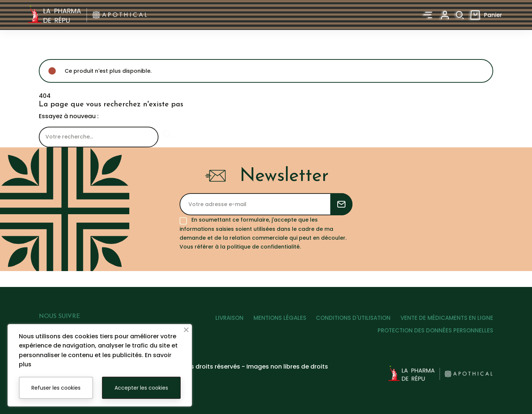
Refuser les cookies (56, 388)
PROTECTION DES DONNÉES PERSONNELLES (435, 333)
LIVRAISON (221, 321)
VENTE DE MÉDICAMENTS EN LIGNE (447, 321)
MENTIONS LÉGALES (274, 321)
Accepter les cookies (141, 388)
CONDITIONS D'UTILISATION (351, 321)
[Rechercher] (99, 137)
